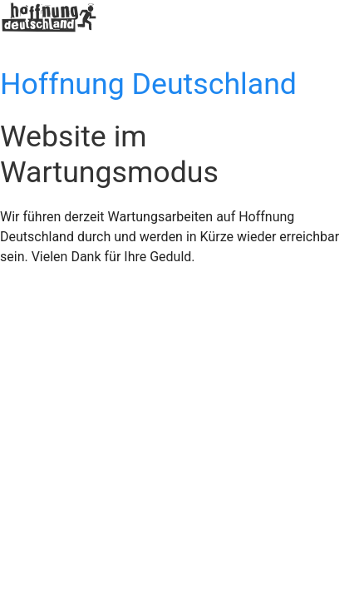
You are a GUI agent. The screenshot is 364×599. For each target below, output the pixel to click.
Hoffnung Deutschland (148, 84)
